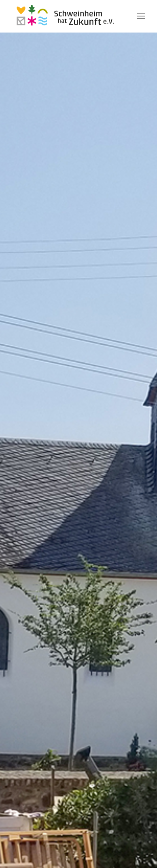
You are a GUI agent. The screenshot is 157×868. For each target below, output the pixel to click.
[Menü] (141, 16)
